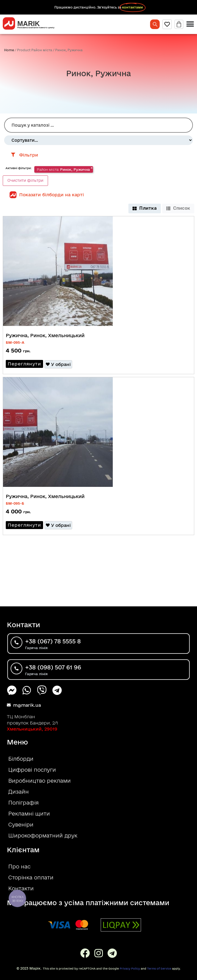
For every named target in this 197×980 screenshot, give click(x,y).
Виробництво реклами (40, 781)
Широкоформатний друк (43, 836)
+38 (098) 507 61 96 (65, 668)
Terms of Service (159, 968)
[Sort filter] (99, 140)
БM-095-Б (15, 503)
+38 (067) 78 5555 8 (65, 642)
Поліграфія (23, 803)
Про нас (19, 867)
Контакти (21, 888)
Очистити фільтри (25, 180)
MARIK (29, 24)
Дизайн (19, 792)
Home (9, 50)
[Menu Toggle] (190, 24)
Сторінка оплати (31, 877)
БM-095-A (15, 342)
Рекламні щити (29, 814)
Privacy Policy (130, 968)
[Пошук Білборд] (99, 125)
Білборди (21, 759)
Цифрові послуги (32, 770)
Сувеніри (21, 825)
